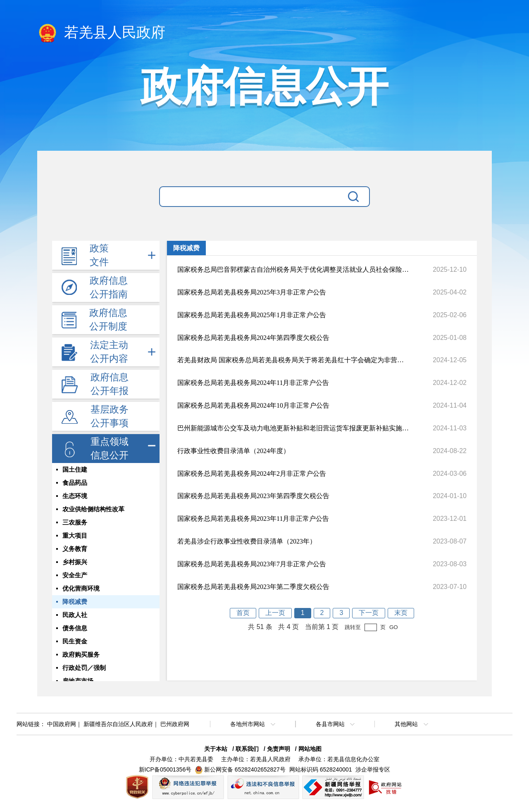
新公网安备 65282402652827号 (245, 769)
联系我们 (247, 749)
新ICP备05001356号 (165, 769)
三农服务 (75, 522)
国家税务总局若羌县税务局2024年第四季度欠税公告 (253, 338)
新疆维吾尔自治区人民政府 (118, 724)
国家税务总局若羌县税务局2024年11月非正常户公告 (253, 383)
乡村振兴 (75, 562)
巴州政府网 (175, 724)
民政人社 (75, 615)
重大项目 (75, 536)
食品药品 (75, 483)
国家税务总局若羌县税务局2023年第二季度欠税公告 (253, 587)
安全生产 (75, 575)
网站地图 (310, 749)
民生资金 (75, 641)
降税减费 (75, 602)
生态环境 (75, 496)
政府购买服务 (81, 655)
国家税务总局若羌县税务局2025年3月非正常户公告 (252, 292)
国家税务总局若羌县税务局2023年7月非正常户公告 (252, 564)
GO (394, 627)
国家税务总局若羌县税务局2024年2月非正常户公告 (252, 474)
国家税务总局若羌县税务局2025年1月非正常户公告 (252, 315)
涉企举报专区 (373, 769)
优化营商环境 (81, 589)
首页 (243, 613)
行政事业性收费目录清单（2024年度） (234, 451)
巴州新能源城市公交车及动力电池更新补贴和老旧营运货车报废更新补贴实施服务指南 (293, 428)
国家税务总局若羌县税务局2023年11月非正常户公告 (253, 519)
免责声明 (279, 749)
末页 (401, 613)
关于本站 (216, 749)
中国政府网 (62, 724)
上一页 (275, 613)
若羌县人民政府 (101, 33)
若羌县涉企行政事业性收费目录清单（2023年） (247, 541)
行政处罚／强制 (84, 668)
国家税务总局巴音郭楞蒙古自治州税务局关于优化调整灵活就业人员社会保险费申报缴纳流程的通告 (293, 269)
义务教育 (75, 549)
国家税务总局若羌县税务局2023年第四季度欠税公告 (253, 496)
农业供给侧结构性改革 (93, 509)
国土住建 (75, 470)
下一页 (369, 613)
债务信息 (75, 628)
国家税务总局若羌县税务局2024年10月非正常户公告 (253, 405)
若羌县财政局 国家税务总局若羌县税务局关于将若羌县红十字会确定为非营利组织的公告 (293, 360)
